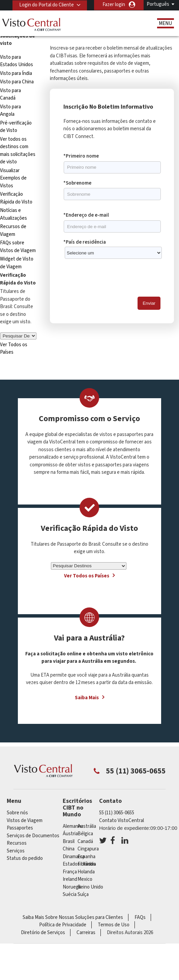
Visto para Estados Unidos (17, 61)
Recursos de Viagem (13, 230)
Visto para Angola (10, 111)
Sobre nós (17, 813)
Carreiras (86, 933)
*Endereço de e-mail (86, 215)
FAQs (140, 917)
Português (158, 4)
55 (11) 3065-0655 (117, 813)
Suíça (83, 894)
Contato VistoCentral (122, 821)
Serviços (16, 851)
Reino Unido (90, 887)
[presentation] (115, 278)
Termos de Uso (114, 925)
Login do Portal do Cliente (46, 5)
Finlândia (87, 864)
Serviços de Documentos (33, 836)
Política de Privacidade (63, 925)
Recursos (17, 843)
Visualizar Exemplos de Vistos (13, 178)
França (70, 872)
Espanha (86, 857)
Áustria (70, 834)
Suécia (70, 894)
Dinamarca (74, 857)
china (69, 849)
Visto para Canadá (10, 94)
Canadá (85, 841)
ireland (70, 879)
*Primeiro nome (81, 156)
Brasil (69, 841)
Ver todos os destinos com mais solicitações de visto (18, 151)
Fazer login (114, 5)
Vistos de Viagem (25, 821)
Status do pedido (25, 858)
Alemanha (73, 826)
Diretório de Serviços (43, 933)
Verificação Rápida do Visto (16, 198)
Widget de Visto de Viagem (17, 263)
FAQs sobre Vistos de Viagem (18, 247)
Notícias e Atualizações (13, 214)
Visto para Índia (16, 73)
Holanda (86, 872)
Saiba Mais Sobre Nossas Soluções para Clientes (73, 917)
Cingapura (88, 849)
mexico (85, 879)
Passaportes (20, 828)
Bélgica (85, 834)
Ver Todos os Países (87, 576)
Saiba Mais (87, 698)
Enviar (149, 303)
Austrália (87, 826)
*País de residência (85, 242)
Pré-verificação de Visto (16, 127)
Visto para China (17, 82)
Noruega (72, 887)
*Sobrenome (77, 183)
